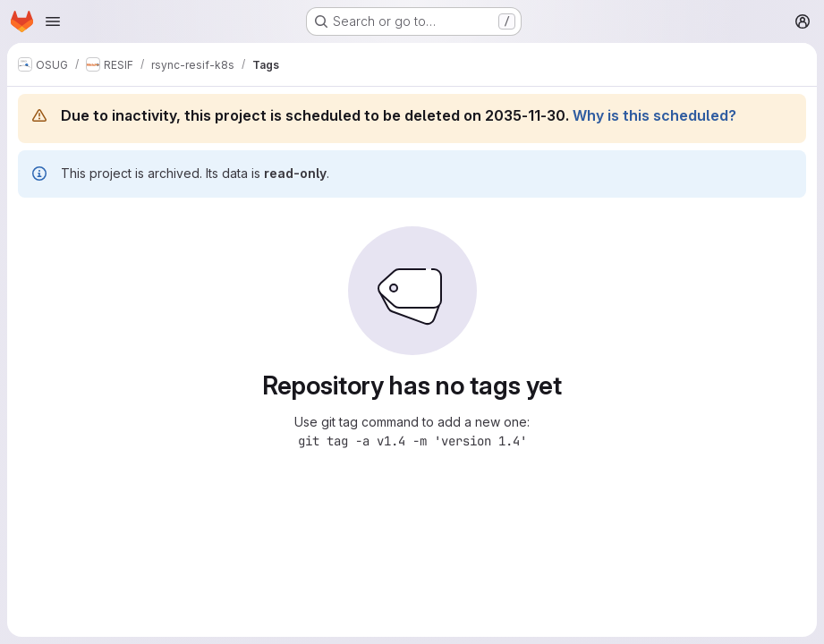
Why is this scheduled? (654, 115)
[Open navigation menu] (53, 21)
